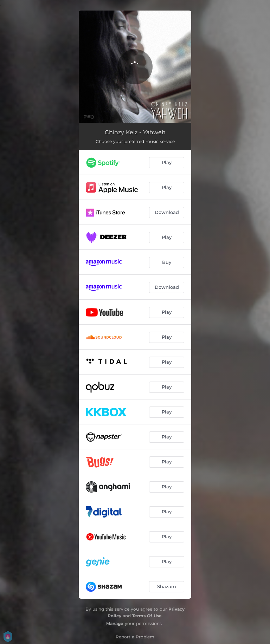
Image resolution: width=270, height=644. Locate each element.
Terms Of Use (147, 616)
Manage (115, 623)
